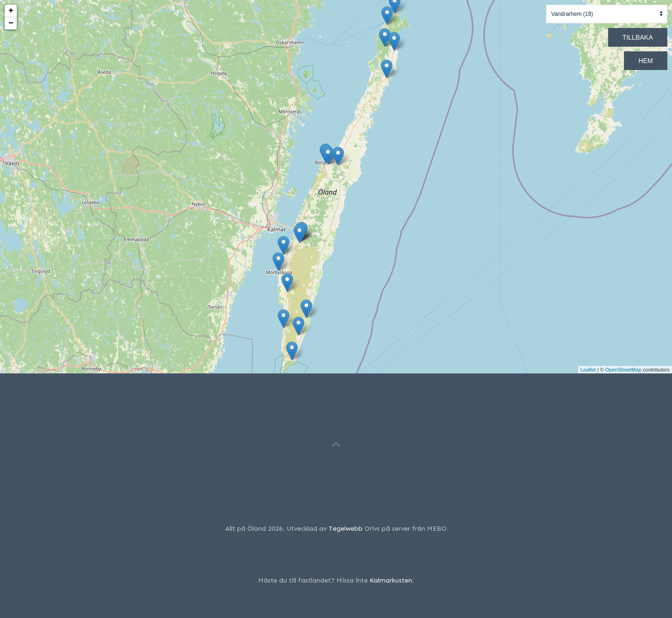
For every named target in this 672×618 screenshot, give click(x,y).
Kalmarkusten (391, 580)
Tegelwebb (346, 529)
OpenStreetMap (623, 370)
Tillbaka (638, 37)
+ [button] (11, 11)
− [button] (11, 23)
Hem (646, 61)
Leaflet (588, 370)
